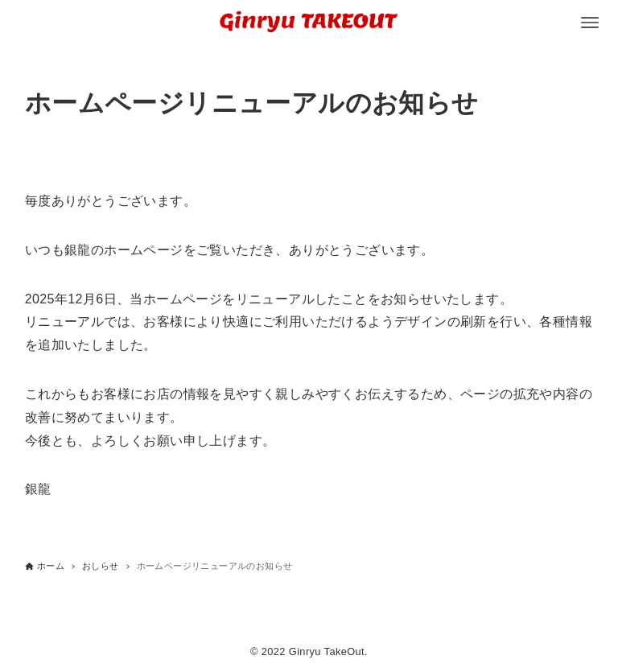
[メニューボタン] (590, 23)
